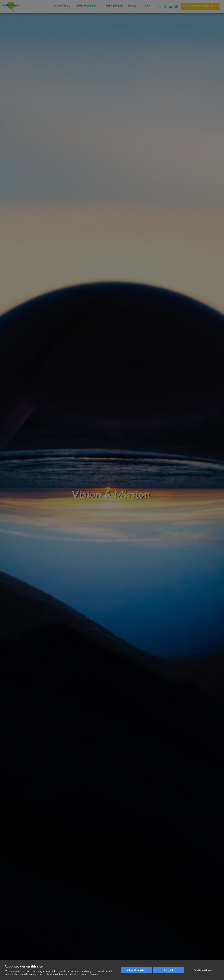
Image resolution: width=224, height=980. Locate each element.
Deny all (168, 970)
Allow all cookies (136, 970)
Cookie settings (202, 970)
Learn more (94, 974)
